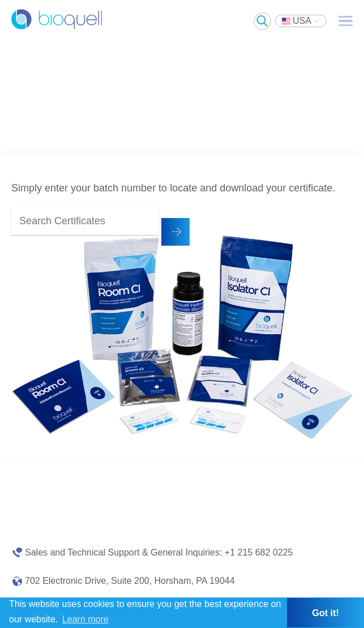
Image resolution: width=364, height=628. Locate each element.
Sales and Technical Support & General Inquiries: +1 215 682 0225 (159, 552)
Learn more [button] (85, 619)
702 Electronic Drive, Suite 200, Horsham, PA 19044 (130, 581)
